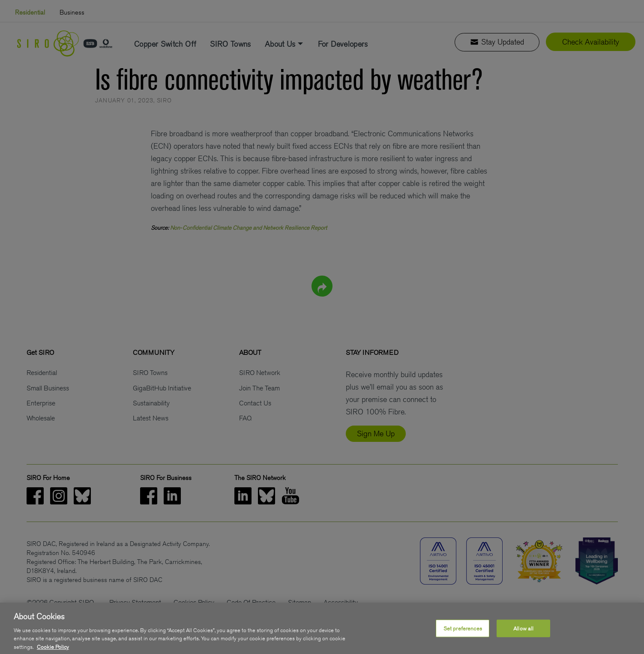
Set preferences (463, 635)
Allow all (523, 635)
